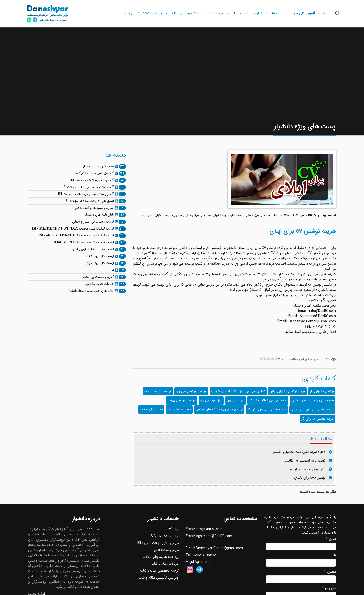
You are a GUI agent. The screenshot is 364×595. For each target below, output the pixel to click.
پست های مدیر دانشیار (228, 215)
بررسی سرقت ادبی (166, 550)
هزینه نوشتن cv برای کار (317, 419)
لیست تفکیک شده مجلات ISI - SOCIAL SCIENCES (79, 242)
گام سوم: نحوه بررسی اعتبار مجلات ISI (88, 187)
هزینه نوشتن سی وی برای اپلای (312, 410)
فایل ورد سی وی (211, 400)
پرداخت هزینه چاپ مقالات (161, 557)
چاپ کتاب (172, 529)
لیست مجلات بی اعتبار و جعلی (93, 222)
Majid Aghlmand (198, 562)
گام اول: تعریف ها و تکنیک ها (94, 173)
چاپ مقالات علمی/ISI (164, 536)
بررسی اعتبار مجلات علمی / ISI (158, 543)
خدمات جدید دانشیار (100, 284)
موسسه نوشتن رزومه (182, 400)
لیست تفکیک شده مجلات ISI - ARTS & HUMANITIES (77, 236)
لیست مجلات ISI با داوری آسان (93, 249)
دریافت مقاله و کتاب (165, 564)
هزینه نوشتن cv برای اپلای (287, 391)
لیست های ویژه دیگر (100, 263)
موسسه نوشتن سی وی (191, 391)
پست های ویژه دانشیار (258, 215)
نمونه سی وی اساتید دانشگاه (268, 400)
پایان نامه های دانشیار (99, 215)
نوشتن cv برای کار (322, 391)
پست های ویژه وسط (200, 215)
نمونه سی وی (235, 400)
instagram (147, 215)
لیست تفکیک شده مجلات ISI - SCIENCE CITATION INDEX (73, 229)
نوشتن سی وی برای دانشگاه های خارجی (238, 391)
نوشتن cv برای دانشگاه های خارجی (219, 410)
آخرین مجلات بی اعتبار (98, 277)
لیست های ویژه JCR (100, 256)
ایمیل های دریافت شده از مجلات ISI (89, 201)
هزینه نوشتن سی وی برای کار (267, 410)
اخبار (159, 215)
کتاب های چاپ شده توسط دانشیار (91, 291)
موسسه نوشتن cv (179, 410)
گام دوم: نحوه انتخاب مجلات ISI (92, 180)
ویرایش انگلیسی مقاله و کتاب (159, 578)
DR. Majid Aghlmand (322, 215)
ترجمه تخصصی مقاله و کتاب (159, 571)
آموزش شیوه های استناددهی (94, 208)
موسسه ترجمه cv (151, 410)
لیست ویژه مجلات (174, 215)
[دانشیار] (48, 13)
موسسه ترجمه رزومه (158, 391)
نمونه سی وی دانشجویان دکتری (313, 400)
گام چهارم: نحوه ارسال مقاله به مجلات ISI (86, 194)
